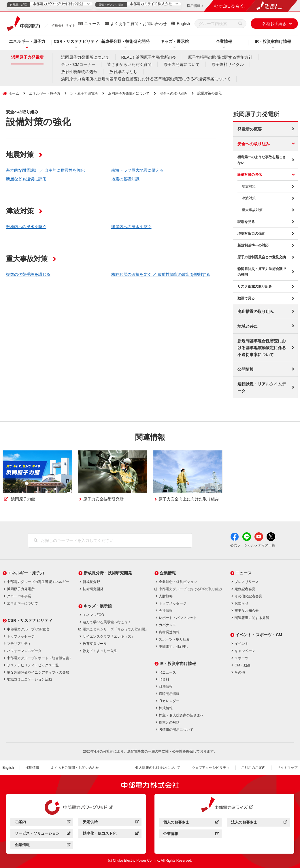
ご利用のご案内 (253, 768)
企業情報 (224, 41)
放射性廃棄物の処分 (79, 72)
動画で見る (246, 298)
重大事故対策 (252, 210)
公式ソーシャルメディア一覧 (253, 545)
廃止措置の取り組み (256, 311)
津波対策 (249, 198)
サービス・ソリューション (43, 834)
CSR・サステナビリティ (76, 41)
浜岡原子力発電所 (27, 57)
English (183, 24)
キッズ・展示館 (175, 41)
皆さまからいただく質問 (129, 64)
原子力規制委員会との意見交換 (262, 257)
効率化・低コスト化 (111, 834)
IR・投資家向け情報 (273, 41)
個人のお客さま (191, 823)
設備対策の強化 (250, 175)
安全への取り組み (254, 144)
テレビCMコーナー (78, 64)
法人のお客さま (259, 823)
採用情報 (32, 768)
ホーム (14, 93)
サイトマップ (287, 768)
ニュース (92, 24)
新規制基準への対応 (253, 245)
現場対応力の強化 (251, 234)
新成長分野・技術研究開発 (125, 41)
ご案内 (43, 823)
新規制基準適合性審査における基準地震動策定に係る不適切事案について (262, 348)
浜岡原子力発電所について (85, 57)
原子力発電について (182, 64)
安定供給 (111, 823)
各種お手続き (274, 24)
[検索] (240, 24)
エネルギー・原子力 (27, 41)
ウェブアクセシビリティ (211, 768)
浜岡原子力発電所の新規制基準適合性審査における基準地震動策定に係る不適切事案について (146, 79)
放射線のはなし (123, 72)
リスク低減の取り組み (255, 286)
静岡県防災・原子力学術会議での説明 (262, 272)
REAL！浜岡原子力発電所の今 (149, 57)
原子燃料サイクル (228, 64)
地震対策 (249, 186)
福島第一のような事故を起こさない (262, 160)
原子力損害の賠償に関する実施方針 (220, 57)
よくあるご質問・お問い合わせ (139, 24)
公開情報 (246, 369)
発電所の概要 (250, 129)
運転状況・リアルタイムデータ (262, 387)
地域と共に (248, 326)
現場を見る (246, 222)
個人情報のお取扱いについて (158, 768)
